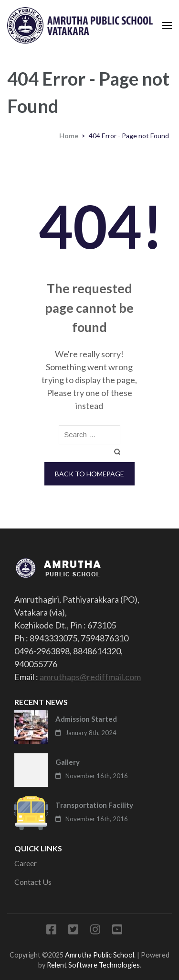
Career (26, 863)
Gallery (68, 762)
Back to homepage (89, 474)
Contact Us (33, 882)
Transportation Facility (94, 805)
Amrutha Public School (100, 955)
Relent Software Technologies (93, 965)
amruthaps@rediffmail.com (90, 677)
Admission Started (86, 719)
